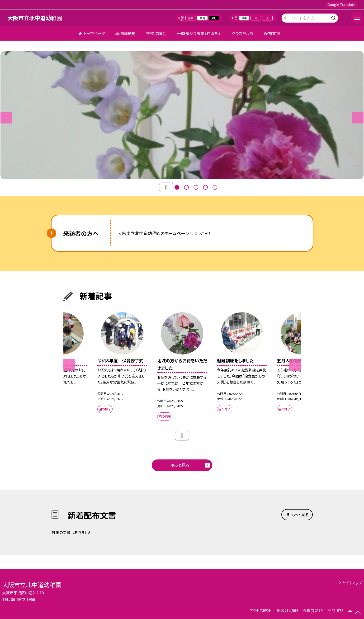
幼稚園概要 (125, 33)
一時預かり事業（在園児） (199, 33)
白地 (202, 18)
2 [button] (186, 187)
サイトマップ (352, 583)
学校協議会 (156, 33)
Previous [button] (6, 118)
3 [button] (196, 187)
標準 (244, 18)
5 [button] (215, 187)
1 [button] (177, 187)
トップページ (95, 33)
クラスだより (242, 33)
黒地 (214, 18)
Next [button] (358, 118)
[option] (182, 115)
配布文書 (272, 33)
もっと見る (180, 465)
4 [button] (205, 187)
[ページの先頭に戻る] (358, 613)
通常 (191, 18)
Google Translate (341, 5)
